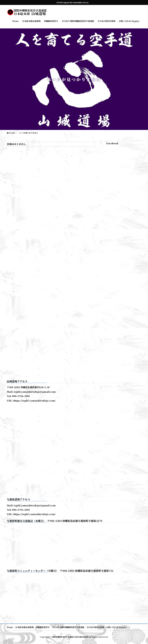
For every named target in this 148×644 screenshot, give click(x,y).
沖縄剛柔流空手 (43, 627)
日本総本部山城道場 (25, 627)
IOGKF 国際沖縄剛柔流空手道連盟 (68, 627)
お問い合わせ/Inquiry (117, 627)
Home (10, 627)
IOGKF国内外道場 (96, 627)
